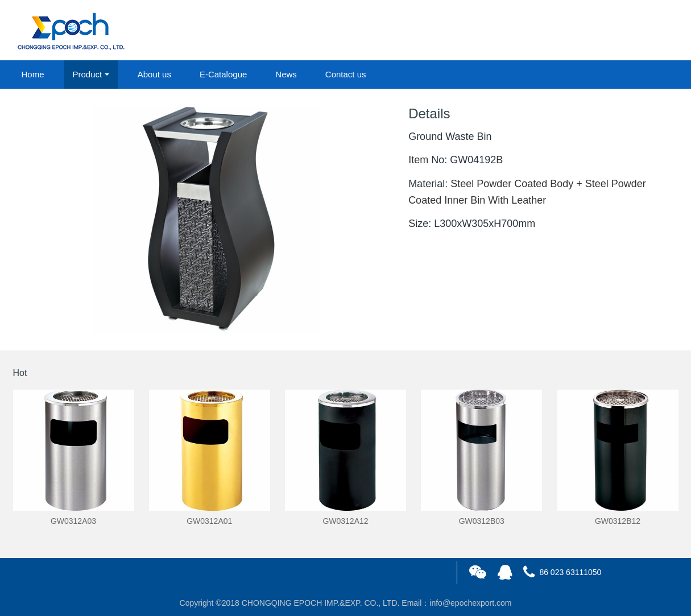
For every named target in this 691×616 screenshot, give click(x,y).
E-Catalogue (223, 74)
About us (154, 74)
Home (33, 74)
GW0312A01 (209, 521)
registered (652, 31)
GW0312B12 (618, 521)
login (601, 31)
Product (88, 74)
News (286, 74)
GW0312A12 (345, 521)
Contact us (346, 74)
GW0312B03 (482, 521)
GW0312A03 (73, 521)
